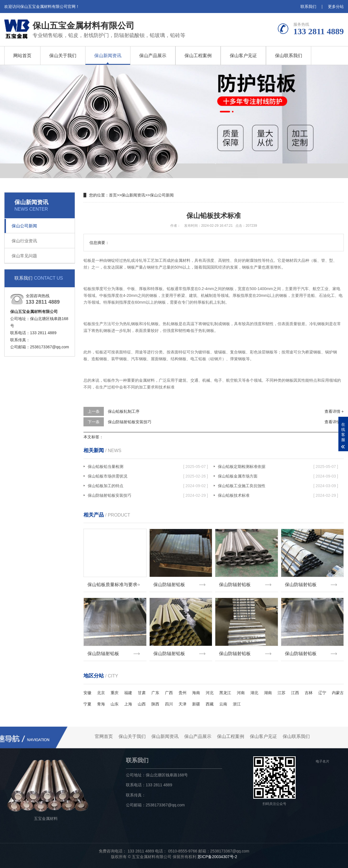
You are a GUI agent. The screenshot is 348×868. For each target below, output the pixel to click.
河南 (241, 693)
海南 (196, 693)
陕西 (155, 704)
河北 (210, 693)
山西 (142, 704)
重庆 (115, 693)
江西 (295, 693)
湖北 (254, 693)
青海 (101, 704)
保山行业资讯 (24, 241)
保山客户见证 (243, 56)
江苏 (282, 693)
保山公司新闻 (24, 226)
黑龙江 (225, 693)
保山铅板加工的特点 (148, 486)
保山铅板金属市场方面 (278, 476)
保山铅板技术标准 (278, 495)
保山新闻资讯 (108, 56)
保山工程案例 (198, 56)
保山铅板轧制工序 (124, 411)
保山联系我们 (289, 56)
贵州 (182, 693)
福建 (128, 693)
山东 (115, 704)
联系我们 (308, 7)
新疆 (196, 704)
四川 (169, 704)
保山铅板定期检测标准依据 (278, 467)
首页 (113, 195)
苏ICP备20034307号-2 (217, 857)
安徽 (87, 693)
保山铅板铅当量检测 (148, 467)
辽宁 (322, 693)
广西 (169, 693)
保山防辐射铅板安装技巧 (130, 422)
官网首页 (104, 736)
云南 (223, 704)
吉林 (309, 693)
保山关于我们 (63, 56)
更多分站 (336, 7)
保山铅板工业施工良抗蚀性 (278, 486)
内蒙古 (338, 693)
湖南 (268, 693)
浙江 (237, 704)
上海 (128, 704)
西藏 (210, 704)
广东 (155, 693)
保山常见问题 (24, 256)
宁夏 (87, 704)
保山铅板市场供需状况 (148, 476)
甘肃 (142, 693)
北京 (101, 693)
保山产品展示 (153, 56)
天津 (182, 704)
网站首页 (22, 56)
